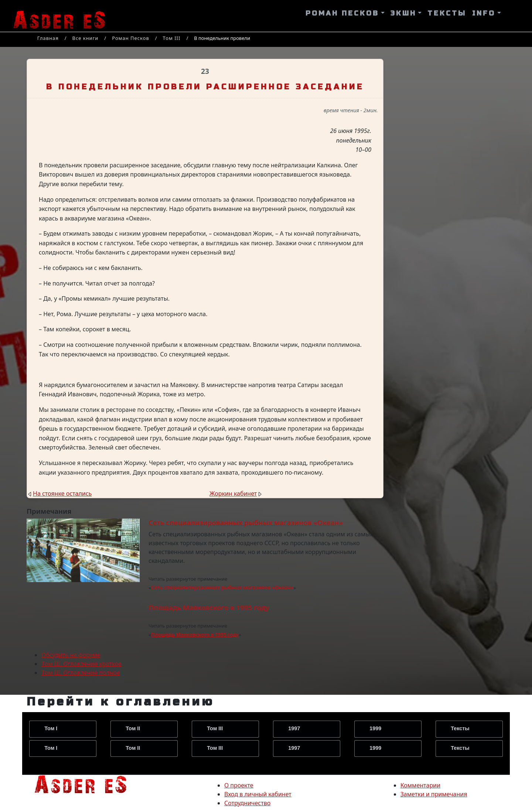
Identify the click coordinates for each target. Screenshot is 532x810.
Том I (51, 728)
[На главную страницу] (59, 16)
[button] (345, 13)
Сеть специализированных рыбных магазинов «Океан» (246, 522)
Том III (172, 38)
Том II (133, 728)
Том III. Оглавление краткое (81, 664)
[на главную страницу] (81, 783)
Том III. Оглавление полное (81, 673)
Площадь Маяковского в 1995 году (209, 607)
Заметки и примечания (434, 794)
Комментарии (420, 785)
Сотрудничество (247, 803)
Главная (48, 38)
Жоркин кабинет (233, 493)
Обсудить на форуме (71, 655)
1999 (375, 728)
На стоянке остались (62, 493)
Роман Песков (131, 38)
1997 (294, 728)
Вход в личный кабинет (258, 794)
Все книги (86, 38)
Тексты (460, 728)
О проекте (239, 785)
